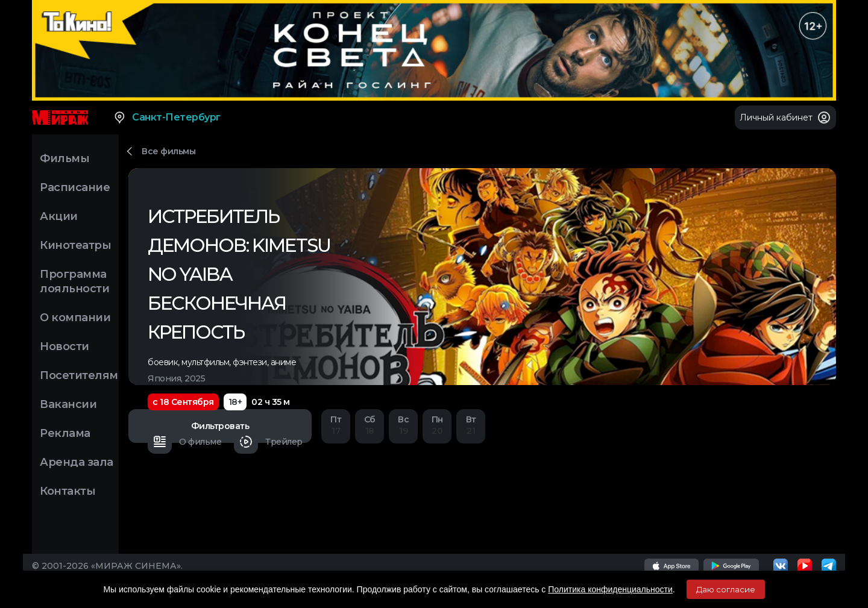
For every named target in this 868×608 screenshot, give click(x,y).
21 (471, 425)
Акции (59, 216)
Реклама (65, 433)
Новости (64, 346)
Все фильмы (168, 151)
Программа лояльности (74, 281)
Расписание (75, 187)
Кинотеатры (75, 245)
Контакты (68, 491)
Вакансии (68, 404)
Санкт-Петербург (167, 118)
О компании (75, 318)
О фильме (184, 442)
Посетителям (79, 375)
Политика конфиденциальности (610, 589)
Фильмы (64, 158)
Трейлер (268, 442)
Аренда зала (77, 462)
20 (437, 425)
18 (370, 425)
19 (403, 425)
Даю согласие (726, 589)
